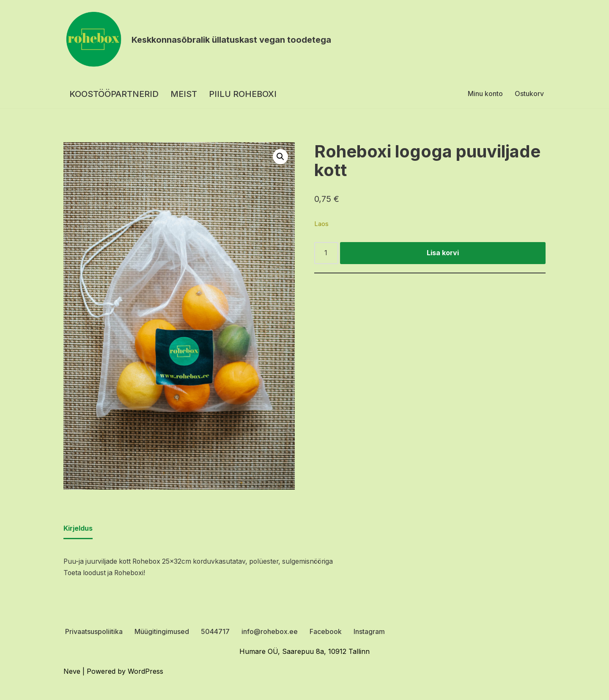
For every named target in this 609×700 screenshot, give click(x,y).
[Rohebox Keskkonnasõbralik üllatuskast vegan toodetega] (197, 40)
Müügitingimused (162, 632)
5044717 (215, 632)
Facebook (326, 632)
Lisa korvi (443, 253)
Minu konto (485, 94)
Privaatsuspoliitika (94, 632)
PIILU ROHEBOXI (243, 94)
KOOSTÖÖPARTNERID (114, 94)
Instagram (369, 632)
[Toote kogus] (326, 254)
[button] (280, 157)
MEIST (184, 94)
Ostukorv (529, 94)
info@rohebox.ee (270, 632)
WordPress (145, 672)
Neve (72, 672)
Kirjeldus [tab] (78, 529)
